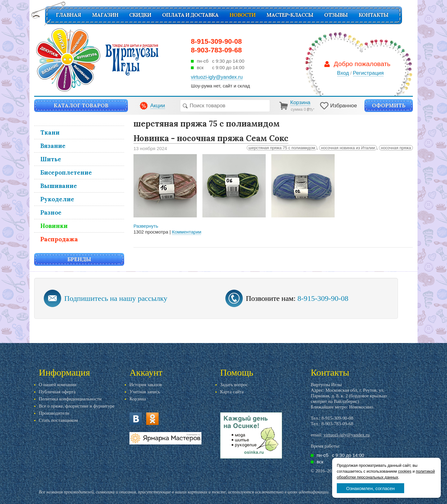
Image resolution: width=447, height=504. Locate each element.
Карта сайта (232, 392)
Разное (51, 212)
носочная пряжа (396, 148)
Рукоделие (57, 199)
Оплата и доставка (190, 15)
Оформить (389, 105)
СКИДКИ (140, 15)
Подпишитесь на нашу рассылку (116, 298)
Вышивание (59, 186)
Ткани (50, 132)
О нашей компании (58, 385)
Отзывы (336, 15)
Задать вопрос (234, 385)
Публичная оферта (57, 392)
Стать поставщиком (58, 420)
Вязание (53, 146)
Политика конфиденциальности (70, 399)
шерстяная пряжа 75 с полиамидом (282, 148)
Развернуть (146, 226)
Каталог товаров (81, 105)
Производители (54, 413)
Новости (242, 15)
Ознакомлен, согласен (370, 488)
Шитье (51, 159)
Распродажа (59, 239)
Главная (68, 15)
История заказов (146, 385)
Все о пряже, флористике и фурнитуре (77, 406)
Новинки (54, 226)
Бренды (79, 259)
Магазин (105, 15)
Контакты (373, 15)
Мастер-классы (290, 15)
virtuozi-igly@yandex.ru (346, 435)
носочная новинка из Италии (348, 148)
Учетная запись (145, 392)
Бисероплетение (66, 172)
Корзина (138, 399)
